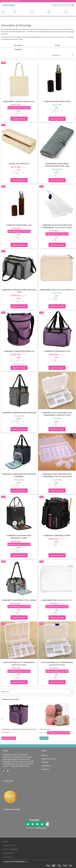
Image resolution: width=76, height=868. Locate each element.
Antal (19, 111)
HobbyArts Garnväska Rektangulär (19, 413)
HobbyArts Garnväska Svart (57, 535)
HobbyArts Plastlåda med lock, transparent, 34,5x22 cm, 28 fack (57, 475)
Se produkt (44, 738)
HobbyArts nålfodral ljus (19, 225)
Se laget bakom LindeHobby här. (20, 766)
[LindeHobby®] (9, 5)
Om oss (6, 842)
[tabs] (66, 12)
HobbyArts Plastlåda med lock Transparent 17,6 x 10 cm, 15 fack (57, 226)
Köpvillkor (8, 857)
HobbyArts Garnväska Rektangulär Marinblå (19, 475)
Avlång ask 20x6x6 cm (19, 164)
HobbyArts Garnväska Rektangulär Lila (19, 729)
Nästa (72, 691)
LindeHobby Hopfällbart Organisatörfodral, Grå (57, 165)
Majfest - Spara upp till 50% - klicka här (11, 1)
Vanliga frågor (9, 845)
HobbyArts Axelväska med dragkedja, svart (19, 537)
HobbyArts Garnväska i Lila (57, 351)
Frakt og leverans (10, 849)
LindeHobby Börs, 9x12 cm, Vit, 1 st (57, 600)
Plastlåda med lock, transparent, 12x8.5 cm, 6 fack (19, 664)
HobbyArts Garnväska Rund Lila (19, 351)
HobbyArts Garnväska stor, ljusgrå (19, 600)
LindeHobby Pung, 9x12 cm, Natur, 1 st (57, 290)
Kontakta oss (9, 853)
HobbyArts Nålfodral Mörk (57, 101)
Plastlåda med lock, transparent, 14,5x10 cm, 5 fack (57, 664)
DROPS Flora (45, 729)
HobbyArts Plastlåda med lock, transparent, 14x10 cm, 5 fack (57, 414)
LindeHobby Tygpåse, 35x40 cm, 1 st (19, 101)
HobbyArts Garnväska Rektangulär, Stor (19, 291)
